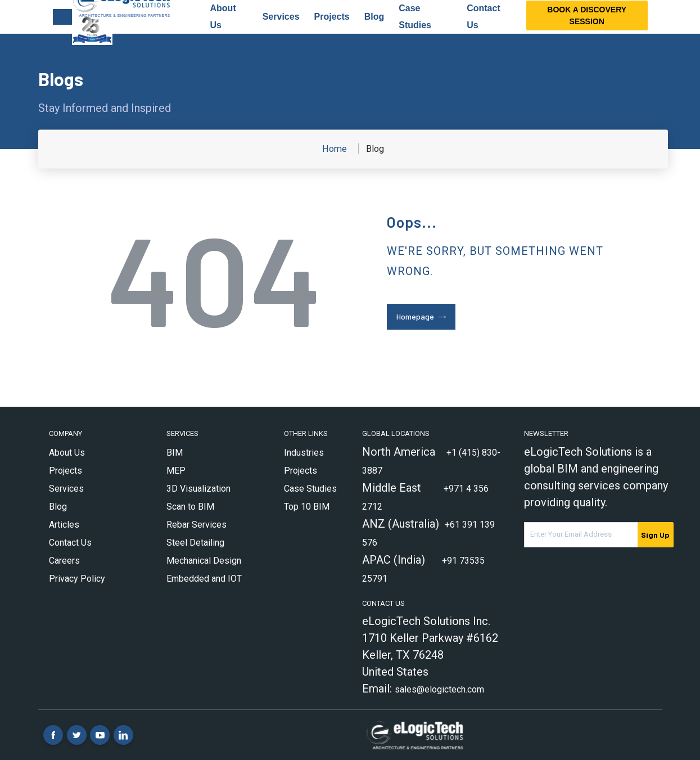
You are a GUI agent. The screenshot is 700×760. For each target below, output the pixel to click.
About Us (67, 453)
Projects (332, 17)
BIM (175, 453)
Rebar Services (197, 525)
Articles (64, 525)
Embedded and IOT (204, 579)
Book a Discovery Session (587, 15)
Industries (304, 453)
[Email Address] (581, 535)
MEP (176, 471)
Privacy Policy (77, 579)
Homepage (415, 316)
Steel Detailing (195, 543)
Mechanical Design (204, 561)
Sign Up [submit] (655, 535)
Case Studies (310, 489)
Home (335, 149)
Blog (374, 17)
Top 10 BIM (307, 507)
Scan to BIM (190, 507)
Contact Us (70, 543)
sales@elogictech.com (439, 689)
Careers (64, 561)
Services (281, 17)
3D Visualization (198, 489)
